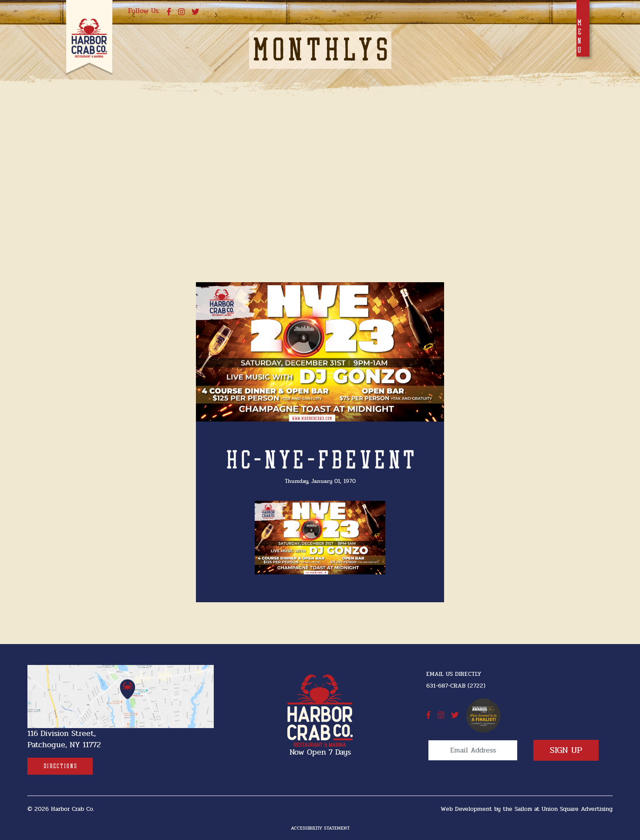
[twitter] (195, 12)
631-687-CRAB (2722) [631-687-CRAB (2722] (456, 686)
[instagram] (181, 12)
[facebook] (169, 12)
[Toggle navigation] (583, 28)
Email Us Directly (454, 674)
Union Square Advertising (577, 809)
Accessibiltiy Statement (320, 828)
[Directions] (60, 766)
